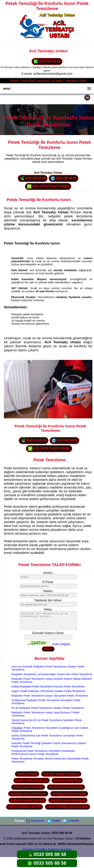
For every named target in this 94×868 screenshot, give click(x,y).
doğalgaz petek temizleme (28, 794)
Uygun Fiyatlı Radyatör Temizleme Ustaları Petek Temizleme (48, 691)
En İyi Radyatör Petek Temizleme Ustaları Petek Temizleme (48, 708)
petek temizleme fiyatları (66, 787)
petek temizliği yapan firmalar (68, 807)
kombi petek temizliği (28, 787)
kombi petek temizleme (31, 780)
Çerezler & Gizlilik (34, 849)
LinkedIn (71, 821)
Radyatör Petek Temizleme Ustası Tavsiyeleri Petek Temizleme (50, 696)
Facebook (35, 821)
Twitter (54, 821)
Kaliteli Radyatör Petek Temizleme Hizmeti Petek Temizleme (48, 686)
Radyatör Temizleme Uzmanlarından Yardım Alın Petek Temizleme (52, 674)
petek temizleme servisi (25, 807)
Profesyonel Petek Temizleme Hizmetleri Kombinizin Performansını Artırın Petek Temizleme (43, 752)
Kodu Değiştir (61, 644)
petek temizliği (27, 774)
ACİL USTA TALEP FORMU (48, 186)
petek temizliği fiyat (67, 780)
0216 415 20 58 (33, 178)
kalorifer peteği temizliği (27, 800)
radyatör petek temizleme (68, 800)
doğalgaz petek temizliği (69, 794)
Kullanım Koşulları (60, 849)
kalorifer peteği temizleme (61, 774)
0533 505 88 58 (47, 61)
